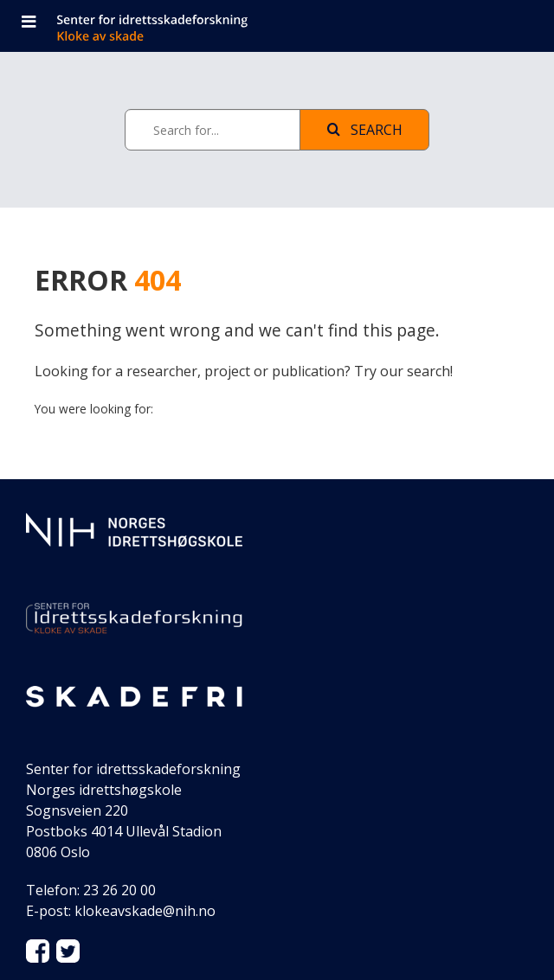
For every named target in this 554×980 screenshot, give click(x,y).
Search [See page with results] (365, 130)
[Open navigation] (29, 23)
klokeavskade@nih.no (145, 911)
